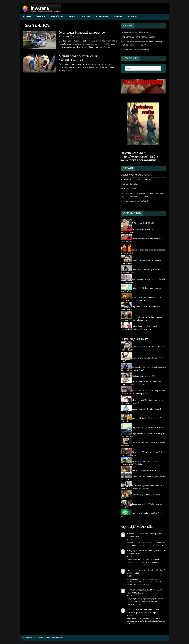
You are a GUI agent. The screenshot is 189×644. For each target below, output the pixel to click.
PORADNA (133, 17)
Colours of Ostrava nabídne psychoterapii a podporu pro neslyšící (143, 611)
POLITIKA (27, 17)
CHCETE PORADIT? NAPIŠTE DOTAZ (135, 33)
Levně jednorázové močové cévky (135, 50)
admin (75, 37)
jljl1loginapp (132, 551)
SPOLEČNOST (57, 17)
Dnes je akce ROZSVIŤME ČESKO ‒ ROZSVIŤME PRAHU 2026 (145, 592)
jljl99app (130, 534)
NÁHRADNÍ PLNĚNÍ (128, 189)
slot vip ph (131, 610)
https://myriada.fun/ (134, 157)
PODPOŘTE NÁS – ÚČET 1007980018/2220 (138, 37)
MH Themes (58, 638)
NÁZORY (118, 17)
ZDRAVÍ (73, 17)
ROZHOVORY (102, 17)
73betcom (131, 570)
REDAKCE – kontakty (129, 184)
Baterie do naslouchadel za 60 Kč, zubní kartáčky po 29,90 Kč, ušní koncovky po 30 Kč (142, 43)
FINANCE (41, 17)
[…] (109, 47)
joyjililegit (131, 590)
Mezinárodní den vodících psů (79, 56)
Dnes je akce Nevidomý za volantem (83, 33)
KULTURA (86, 17)
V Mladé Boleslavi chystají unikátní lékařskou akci (145, 535)
